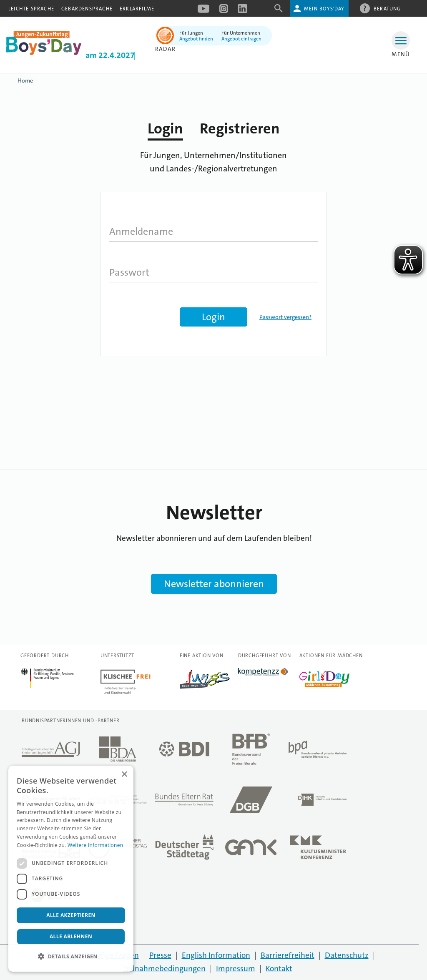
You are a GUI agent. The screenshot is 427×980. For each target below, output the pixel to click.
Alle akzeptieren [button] (71, 915)
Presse (160, 955)
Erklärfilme (137, 9)
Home (25, 80)
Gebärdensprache (87, 9)
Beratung (387, 8)
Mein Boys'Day (324, 9)
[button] (71, 957)
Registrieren (240, 129)
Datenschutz (347, 955)
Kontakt (279, 969)
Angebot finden (196, 39)
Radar (165, 49)
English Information (216, 955)
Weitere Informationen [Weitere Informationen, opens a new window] (95, 845)
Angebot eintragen (241, 39)
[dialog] (71, 869)
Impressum (236, 969)
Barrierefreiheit (288, 955)
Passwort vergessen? (285, 317)
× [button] (124, 775)
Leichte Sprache (31, 9)
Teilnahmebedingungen (164, 969)
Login (165, 129)
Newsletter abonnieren (214, 584)
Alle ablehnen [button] (71, 936)
